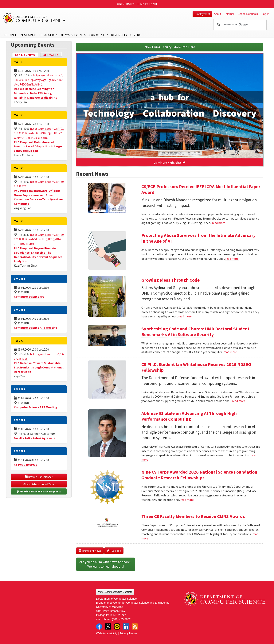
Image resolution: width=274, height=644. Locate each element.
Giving (136, 35)
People (11, 35)
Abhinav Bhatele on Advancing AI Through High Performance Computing (189, 416)
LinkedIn (126, 626)
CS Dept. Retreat (25, 464)
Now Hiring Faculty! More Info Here (170, 47)
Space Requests (248, 14)
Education (49, 35)
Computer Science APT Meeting (36, 328)
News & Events (73, 35)
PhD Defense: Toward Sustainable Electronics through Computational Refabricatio (39, 367)
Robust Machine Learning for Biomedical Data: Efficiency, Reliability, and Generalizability (35, 93)
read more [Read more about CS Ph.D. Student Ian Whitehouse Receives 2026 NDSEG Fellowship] (239, 401)
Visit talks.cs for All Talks (39, 484)
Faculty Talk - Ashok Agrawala (35, 438)
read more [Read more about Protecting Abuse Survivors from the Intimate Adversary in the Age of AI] (232, 259)
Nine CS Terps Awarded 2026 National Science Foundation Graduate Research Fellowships (199, 475)
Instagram (117, 626)
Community (98, 35)
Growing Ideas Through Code (170, 280)
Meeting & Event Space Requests (39, 491)
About (217, 14)
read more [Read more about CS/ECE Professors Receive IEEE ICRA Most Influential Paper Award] (219, 223)
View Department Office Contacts (115, 592)
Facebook (99, 626)
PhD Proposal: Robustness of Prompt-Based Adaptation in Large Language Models (38, 146)
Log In (265, 14)
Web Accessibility (107, 633)
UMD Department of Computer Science (34, 18)
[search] (239, 25)
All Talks (51, 55)
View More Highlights (170, 162)
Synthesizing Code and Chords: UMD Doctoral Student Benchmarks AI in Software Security (195, 332)
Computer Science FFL (29, 296)
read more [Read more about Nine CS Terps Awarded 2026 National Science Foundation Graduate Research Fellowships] (187, 500)
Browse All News (90, 551)
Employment (202, 14)
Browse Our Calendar (39, 477)
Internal (229, 14)
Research (28, 35)
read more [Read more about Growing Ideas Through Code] (185, 316)
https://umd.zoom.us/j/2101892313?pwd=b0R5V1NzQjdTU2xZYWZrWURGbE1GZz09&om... (39, 133)
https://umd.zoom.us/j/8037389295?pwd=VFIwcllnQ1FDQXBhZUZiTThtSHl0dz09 (39, 239)
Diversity (119, 35)
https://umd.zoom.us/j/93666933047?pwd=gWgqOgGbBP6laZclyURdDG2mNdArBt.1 (39, 80)
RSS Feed (114, 551)
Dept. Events (27, 55)
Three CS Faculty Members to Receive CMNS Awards (193, 516)
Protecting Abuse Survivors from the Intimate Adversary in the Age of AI (199, 238)
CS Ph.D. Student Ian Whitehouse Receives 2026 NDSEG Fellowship (196, 367)
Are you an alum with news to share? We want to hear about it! (106, 564)
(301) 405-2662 (121, 619)
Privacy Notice (128, 633)
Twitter (108, 626)
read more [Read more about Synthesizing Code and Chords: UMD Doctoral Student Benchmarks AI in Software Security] (230, 352)
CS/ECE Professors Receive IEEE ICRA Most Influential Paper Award (201, 189)
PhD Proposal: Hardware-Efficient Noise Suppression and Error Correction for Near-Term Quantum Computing (38, 197)
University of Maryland (137, 4)
